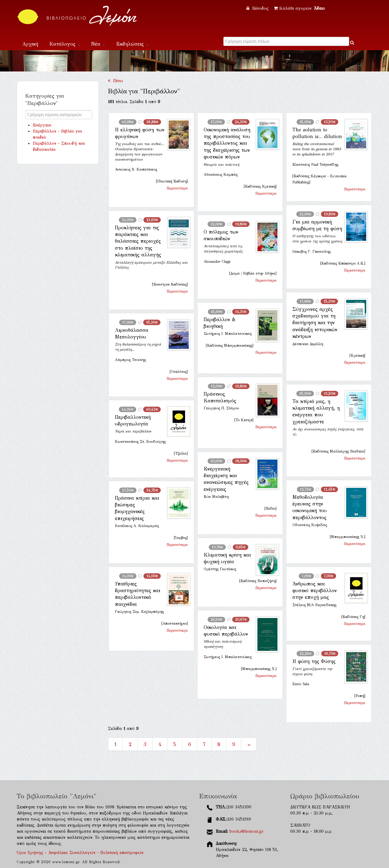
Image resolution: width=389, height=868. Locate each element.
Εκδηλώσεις (132, 44)
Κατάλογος (65, 44)
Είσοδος (258, 8)
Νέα (98, 44)
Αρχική (30, 44)
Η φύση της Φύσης (314, 661)
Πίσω (115, 81)
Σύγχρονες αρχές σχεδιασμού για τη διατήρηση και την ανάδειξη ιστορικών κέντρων (315, 323)
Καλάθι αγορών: (299, 8)
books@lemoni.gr (246, 831)
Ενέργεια (42, 125)
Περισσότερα (177, 188)
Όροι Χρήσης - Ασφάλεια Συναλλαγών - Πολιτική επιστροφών (80, 853)
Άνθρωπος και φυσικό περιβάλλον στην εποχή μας (315, 591)
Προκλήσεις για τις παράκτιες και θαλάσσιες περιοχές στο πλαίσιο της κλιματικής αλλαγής (138, 241)
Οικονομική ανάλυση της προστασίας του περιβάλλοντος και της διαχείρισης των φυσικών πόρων (227, 143)
